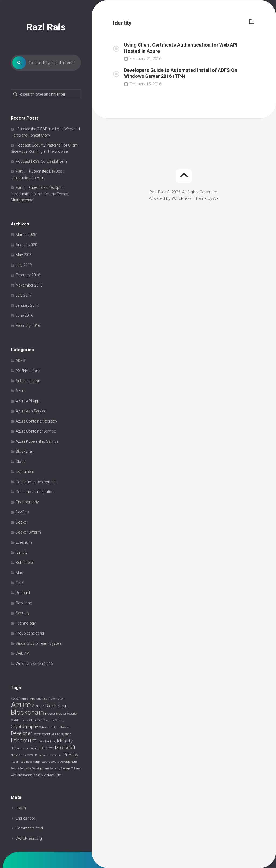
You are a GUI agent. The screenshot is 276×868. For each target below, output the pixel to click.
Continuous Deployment (36, 482)
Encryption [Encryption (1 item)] (64, 734)
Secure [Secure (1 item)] (46, 762)
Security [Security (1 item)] (55, 769)
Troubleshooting (30, 633)
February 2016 (28, 326)
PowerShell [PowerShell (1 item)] (55, 756)
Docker (22, 522)
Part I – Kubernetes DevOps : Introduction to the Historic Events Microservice (39, 194)
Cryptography (27, 502)
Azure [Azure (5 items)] (21, 705)
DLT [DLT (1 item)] (54, 734)
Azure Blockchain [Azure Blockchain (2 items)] (50, 706)
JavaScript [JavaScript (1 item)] (36, 749)
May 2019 (24, 255)
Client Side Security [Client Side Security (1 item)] (42, 721)
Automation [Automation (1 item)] (56, 699)
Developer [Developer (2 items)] (21, 734)
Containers (25, 472)
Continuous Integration (35, 492)
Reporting (24, 603)
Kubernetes (25, 563)
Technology (26, 623)
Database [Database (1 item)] (64, 728)
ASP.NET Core (27, 371)
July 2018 (24, 265)
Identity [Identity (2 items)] (65, 741)
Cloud (21, 462)
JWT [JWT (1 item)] (51, 749)
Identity (22, 553)
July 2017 (24, 295)
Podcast (23, 593)
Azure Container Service (36, 431)
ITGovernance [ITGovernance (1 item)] (20, 749)
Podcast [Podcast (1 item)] (43, 756)
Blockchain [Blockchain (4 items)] (27, 713)
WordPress (182, 198)
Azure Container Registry (36, 421)
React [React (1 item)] (14, 762)
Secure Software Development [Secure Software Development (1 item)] (30, 769)
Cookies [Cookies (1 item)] (60, 721)
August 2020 (26, 245)
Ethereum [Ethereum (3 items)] (24, 741)
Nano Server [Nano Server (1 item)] (18, 756)
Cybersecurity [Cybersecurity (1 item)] (48, 728)
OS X (20, 583)
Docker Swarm (28, 532)
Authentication (28, 381)
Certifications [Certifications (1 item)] (20, 721)
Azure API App (27, 401)
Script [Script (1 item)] (37, 762)
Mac (19, 573)
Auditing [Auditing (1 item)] (42, 699)
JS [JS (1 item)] (45, 749)
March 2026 (26, 235)
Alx (216, 198)
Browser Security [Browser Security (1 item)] (67, 714)
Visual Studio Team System (39, 644)
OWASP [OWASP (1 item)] (32, 756)
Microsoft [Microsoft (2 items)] (65, 748)
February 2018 (28, 275)
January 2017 (27, 306)
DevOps (22, 512)
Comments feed (29, 828)
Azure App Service (31, 411)
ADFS (20, 361)
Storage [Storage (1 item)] (66, 769)
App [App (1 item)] (33, 699)
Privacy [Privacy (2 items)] (71, 755)
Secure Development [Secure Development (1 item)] (64, 762)
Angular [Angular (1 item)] (24, 699)
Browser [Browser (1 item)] (50, 714)
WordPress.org (29, 839)
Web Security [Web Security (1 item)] (52, 775)
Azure (20, 391)
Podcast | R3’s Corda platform (41, 162)
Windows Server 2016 (34, 664)
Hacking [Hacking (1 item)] (51, 742)
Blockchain (25, 452)
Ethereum (24, 543)
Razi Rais (46, 27)
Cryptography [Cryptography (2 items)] (24, 727)
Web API (23, 654)
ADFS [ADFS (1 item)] (14, 699)
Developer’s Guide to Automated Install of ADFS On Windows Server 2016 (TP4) (181, 73)
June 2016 (24, 316)
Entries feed (25, 818)
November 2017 (29, 285)
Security (23, 613)
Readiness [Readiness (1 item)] (26, 762)
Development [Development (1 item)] (42, 734)
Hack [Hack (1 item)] (41, 742)
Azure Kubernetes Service (37, 442)
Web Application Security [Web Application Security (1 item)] (27, 775)
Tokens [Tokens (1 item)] (76, 769)
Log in (21, 808)
